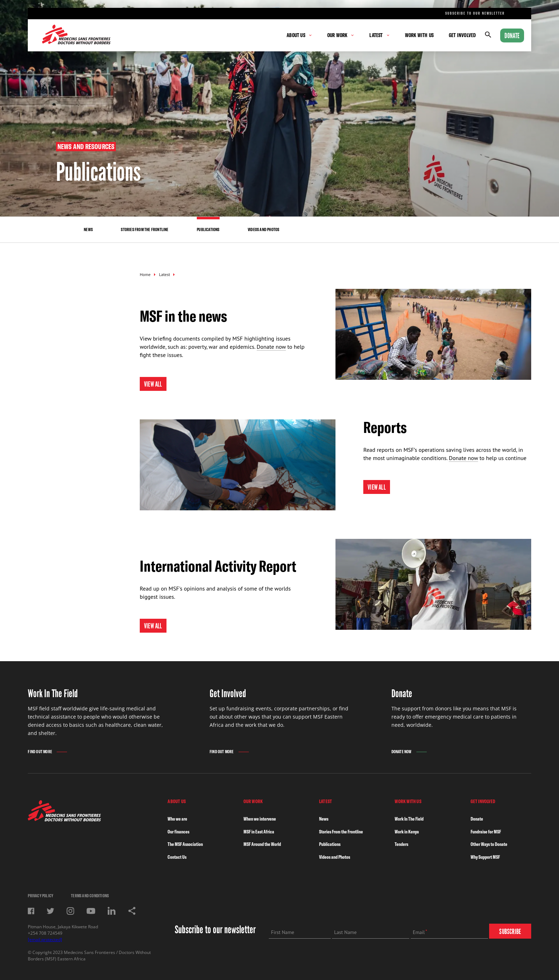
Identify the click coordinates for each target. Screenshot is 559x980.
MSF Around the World (262, 844)
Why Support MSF (485, 857)
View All (153, 384)
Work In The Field (409, 819)
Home (145, 274)
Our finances (178, 832)
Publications (330, 844)
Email (419, 932)
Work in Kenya (407, 832)
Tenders (401, 844)
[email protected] (45, 940)
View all (153, 626)
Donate (512, 36)
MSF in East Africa (259, 832)
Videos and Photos (335, 857)
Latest (165, 274)
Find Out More (40, 752)
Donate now (271, 347)
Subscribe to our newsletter (475, 13)
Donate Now (402, 752)
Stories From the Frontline (341, 832)
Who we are (177, 819)
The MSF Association (185, 844)
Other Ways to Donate (489, 844)
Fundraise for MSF (486, 832)
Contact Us (177, 857)
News (324, 819)
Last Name (345, 932)
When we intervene (260, 819)
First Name (283, 932)
